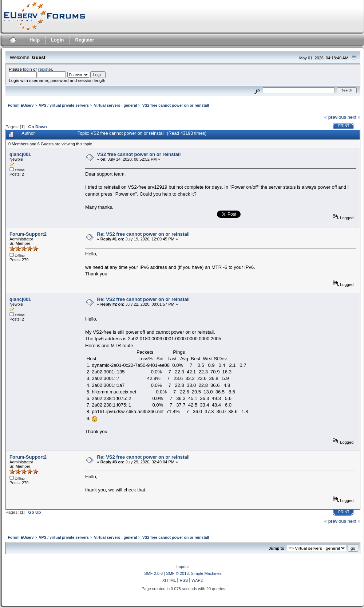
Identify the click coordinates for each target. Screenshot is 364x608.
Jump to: (277, 548)
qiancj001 (20, 154)
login (27, 69)
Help (35, 40)
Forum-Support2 (28, 234)
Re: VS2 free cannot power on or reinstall (143, 234)
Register (85, 40)
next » (354, 117)
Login (57, 40)
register (45, 69)
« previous (335, 117)
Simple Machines (206, 573)
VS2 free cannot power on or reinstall (139, 154)
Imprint (183, 566)
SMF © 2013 (177, 573)
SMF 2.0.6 (153, 573)
